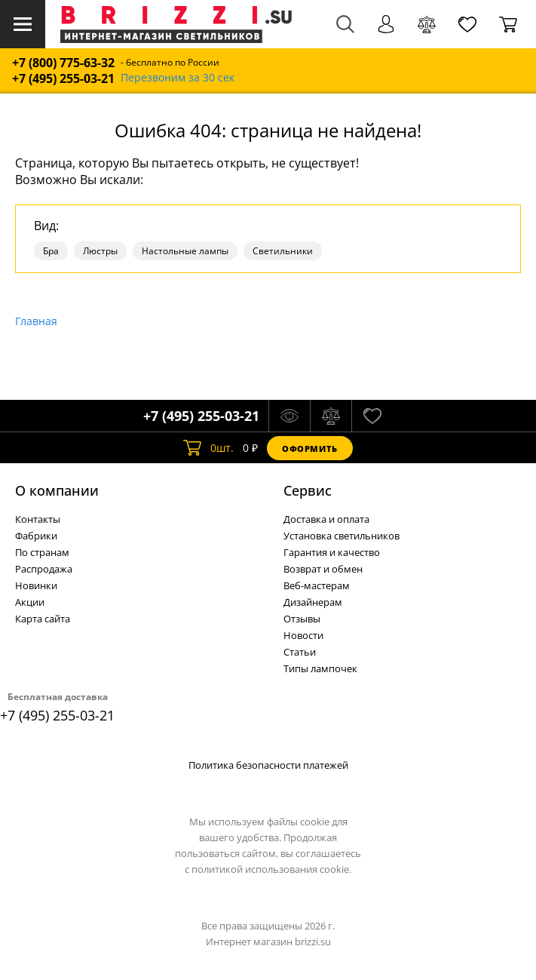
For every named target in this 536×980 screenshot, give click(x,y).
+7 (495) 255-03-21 (63, 79)
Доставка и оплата (326, 519)
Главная (36, 321)
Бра (51, 251)
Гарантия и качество (332, 552)
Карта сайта (43, 619)
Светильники (283, 251)
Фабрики (36, 536)
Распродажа (44, 569)
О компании (57, 490)
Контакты (38, 519)
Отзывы (302, 619)
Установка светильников (342, 536)
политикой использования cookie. (271, 869)
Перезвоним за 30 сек (178, 78)
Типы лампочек (320, 668)
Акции (30, 602)
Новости (303, 635)
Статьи (300, 652)
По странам (42, 552)
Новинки (36, 585)
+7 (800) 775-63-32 (63, 63)
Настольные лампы (185, 251)
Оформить (310, 449)
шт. (208, 448)
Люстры (100, 251)
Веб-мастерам (317, 585)
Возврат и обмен (323, 569)
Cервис (308, 490)
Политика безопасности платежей (268, 765)
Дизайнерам (313, 602)
